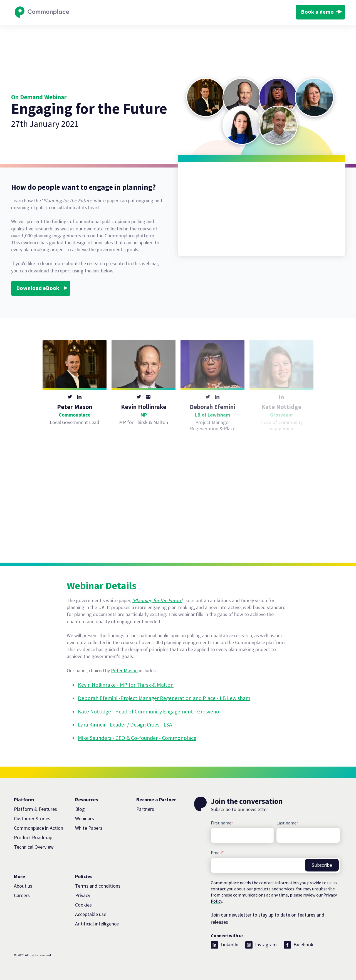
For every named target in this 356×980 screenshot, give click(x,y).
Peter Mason (124, 670)
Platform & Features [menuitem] (35, 809)
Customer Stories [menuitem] (32, 818)
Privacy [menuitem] (83, 895)
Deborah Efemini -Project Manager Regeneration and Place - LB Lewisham (164, 698)
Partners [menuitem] (145, 809)
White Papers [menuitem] (89, 828)
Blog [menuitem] (80, 809)
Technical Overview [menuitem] (34, 847)
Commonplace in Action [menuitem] (39, 828)
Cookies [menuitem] (83, 905)
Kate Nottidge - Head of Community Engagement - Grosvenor (149, 711)
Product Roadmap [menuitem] (33, 837)
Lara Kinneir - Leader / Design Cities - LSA (125, 725)
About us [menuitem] (23, 886)
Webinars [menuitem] (85, 818)
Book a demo (317, 12)
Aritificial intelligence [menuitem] (97, 924)
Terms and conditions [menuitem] (98, 886)
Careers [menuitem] (22, 895)
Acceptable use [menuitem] (91, 914)
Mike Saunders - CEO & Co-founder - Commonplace (137, 738)
